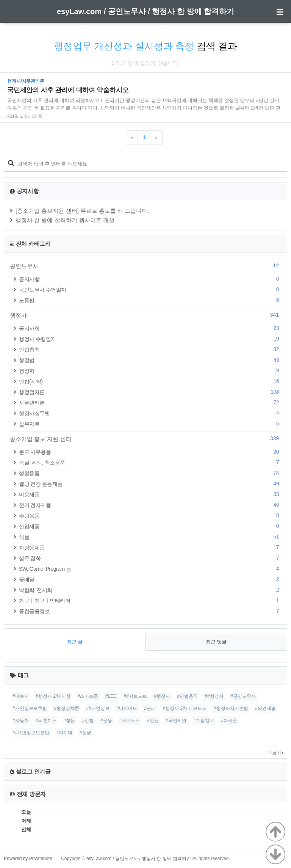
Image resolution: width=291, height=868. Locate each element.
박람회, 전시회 (150, 590)
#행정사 (162, 696)
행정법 (150, 360)
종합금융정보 (150, 611)
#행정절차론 (66, 708)
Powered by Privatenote (28, 859)
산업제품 (150, 526)
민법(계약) (150, 381)
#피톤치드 (46, 720)
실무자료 (150, 424)
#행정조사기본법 (231, 708)
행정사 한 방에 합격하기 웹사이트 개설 (65, 220)
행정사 (145, 315)
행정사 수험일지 (150, 339)
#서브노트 (130, 720)
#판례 (150, 708)
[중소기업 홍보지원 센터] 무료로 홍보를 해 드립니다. (82, 211)
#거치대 (65, 733)
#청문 (69, 720)
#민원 (153, 720)
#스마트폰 (88, 696)
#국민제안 (176, 720)
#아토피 (21, 696)
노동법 (150, 300)
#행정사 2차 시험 (53, 696)
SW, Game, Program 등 (150, 569)
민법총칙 (150, 349)
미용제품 (150, 494)
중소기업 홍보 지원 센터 (145, 439)
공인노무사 (145, 266)
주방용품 (150, 516)
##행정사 (214, 696)
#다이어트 (127, 708)
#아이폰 (229, 720)
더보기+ (276, 753)
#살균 (85, 733)
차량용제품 (150, 547)
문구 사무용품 (150, 452)
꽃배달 (150, 579)
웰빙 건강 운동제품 (150, 484)
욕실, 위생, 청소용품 (150, 462)
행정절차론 (150, 392)
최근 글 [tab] (75, 642)
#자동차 (21, 720)
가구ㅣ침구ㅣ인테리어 (150, 600)
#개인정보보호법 (30, 708)
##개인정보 (98, 708)
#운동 (107, 720)
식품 (150, 537)
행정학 (150, 371)
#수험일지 (204, 720)
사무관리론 (150, 403)
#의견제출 (265, 708)
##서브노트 (135, 696)
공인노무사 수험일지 (150, 290)
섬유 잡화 (150, 558)
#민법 (88, 720)
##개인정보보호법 (31, 733)
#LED (111, 696)
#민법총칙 (187, 696)
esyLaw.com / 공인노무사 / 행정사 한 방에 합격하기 (145, 11)
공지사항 (150, 279)
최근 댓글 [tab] (216, 642)
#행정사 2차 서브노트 (185, 708)
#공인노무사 (243, 696)
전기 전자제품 (150, 505)
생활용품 (150, 473)
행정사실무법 (150, 413)
